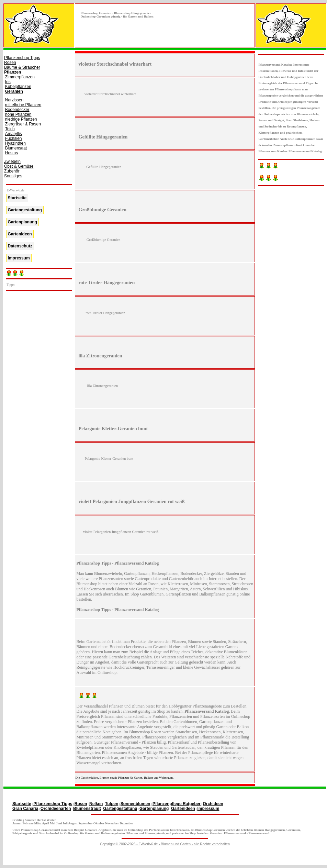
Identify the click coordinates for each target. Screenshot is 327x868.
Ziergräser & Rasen (23, 124)
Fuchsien (14, 138)
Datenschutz (20, 246)
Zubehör (12, 171)
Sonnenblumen (136, 804)
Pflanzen (13, 72)
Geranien (14, 91)
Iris (8, 82)
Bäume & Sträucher (22, 67)
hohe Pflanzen (18, 114)
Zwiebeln (12, 162)
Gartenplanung (22, 222)
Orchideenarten (56, 809)
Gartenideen (20, 234)
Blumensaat (16, 148)
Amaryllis (14, 134)
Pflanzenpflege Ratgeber (177, 804)
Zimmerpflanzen (20, 77)
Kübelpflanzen (18, 87)
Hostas (12, 153)
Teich (10, 129)
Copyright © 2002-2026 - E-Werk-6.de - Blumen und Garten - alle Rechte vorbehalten (165, 844)
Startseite (17, 198)
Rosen (10, 63)
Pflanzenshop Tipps (22, 58)
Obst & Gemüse (19, 166)
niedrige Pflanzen (21, 119)
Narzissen (14, 100)
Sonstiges (13, 176)
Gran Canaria (25, 809)
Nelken (96, 804)
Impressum (19, 258)
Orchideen (213, 804)
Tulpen (112, 804)
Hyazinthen (15, 143)
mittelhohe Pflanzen (23, 105)
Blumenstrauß (87, 809)
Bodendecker (17, 110)
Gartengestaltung (25, 210)
